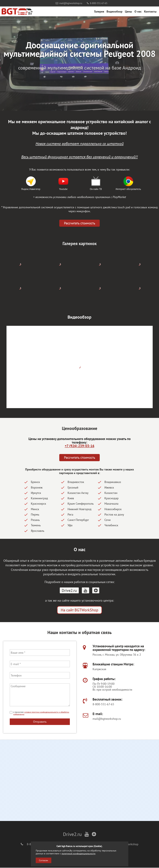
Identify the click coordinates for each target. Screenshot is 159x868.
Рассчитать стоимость (80, 223)
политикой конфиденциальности (78, 854)
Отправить (40, 722)
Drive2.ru (69, 590)
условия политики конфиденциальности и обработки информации (41, 713)
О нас (138, 11)
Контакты (150, 11)
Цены (128, 11)
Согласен (44, 860)
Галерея (99, 11)
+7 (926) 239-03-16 (80, 446)
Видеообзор (114, 11)
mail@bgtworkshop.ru (69, 3)
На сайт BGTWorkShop (79, 610)
